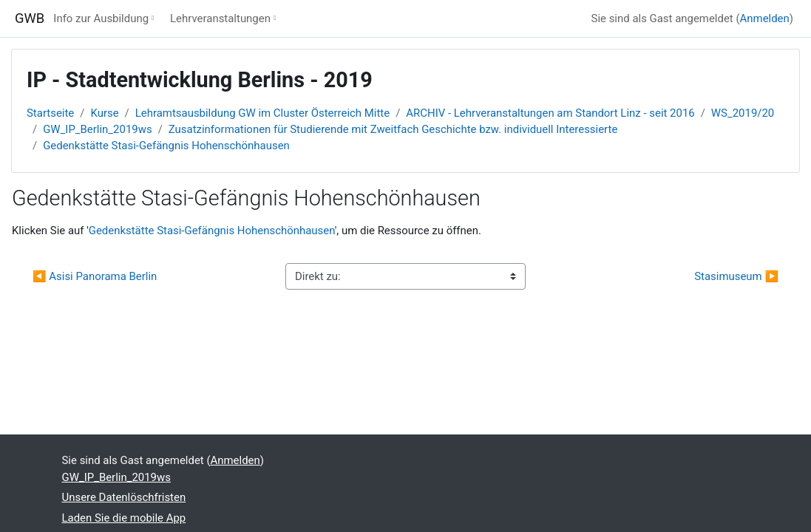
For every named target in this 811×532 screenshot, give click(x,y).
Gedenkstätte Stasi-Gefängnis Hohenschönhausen (166, 146)
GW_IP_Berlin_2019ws (97, 129)
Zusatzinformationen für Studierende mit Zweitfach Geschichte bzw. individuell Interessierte (393, 129)
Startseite (50, 113)
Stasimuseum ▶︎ (736, 276)
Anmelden (765, 18)
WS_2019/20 (743, 113)
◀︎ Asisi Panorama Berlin (95, 276)
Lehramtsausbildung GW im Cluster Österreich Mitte (262, 113)
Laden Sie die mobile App (124, 518)
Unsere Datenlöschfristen (124, 497)
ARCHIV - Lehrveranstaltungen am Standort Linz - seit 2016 (550, 113)
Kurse (104, 113)
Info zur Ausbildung (101, 18)
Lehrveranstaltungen (220, 18)
